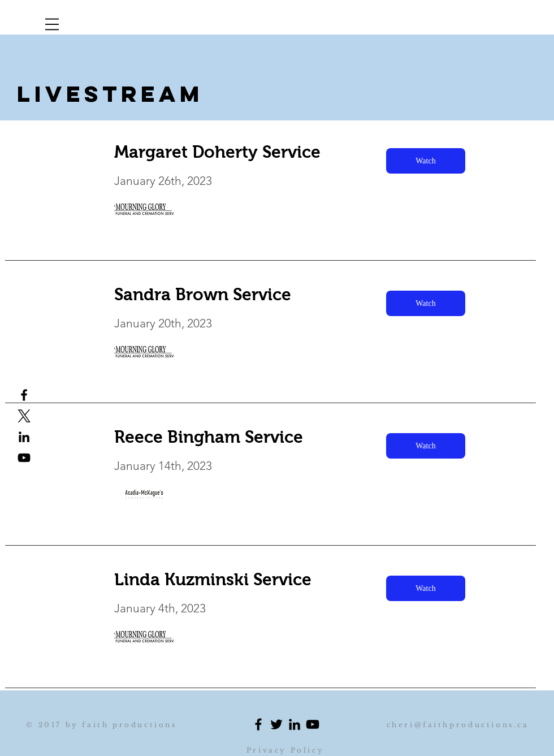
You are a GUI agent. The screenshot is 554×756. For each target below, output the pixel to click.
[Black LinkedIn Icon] (295, 724)
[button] (52, 24)
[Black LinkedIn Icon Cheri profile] (24, 437)
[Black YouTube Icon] (24, 458)
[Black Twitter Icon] (276, 724)
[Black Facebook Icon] (258, 724)
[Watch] (426, 161)
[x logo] (24, 416)
